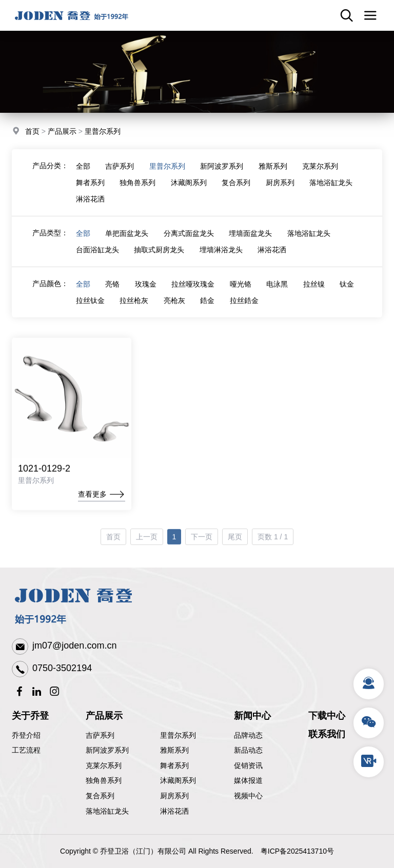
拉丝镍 (316, 293)
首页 (32, 132)
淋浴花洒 (90, 208)
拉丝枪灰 (134, 309)
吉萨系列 (120, 175)
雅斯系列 (274, 175)
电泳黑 (279, 293)
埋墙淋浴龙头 (222, 258)
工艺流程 (26, 750)
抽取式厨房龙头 (160, 258)
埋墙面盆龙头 (251, 242)
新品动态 (248, 750)
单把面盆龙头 (127, 242)
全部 (83, 175)
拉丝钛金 (90, 309)
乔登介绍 (26, 735)
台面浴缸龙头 (97, 258)
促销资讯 (248, 765)
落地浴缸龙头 (332, 191)
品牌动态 (248, 735)
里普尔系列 (103, 132)
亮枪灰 (175, 309)
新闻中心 (252, 716)
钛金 (349, 293)
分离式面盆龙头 (189, 242)
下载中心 (327, 716)
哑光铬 (242, 293)
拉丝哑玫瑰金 (194, 293)
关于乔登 (30, 716)
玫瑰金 (146, 293)
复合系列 (237, 191)
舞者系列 (90, 191)
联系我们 (327, 734)
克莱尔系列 (322, 175)
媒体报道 (248, 780)
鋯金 (208, 309)
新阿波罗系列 (223, 175)
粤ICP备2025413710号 (297, 851)
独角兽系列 (138, 191)
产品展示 (62, 132)
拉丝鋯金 (245, 309)
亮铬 (113, 293)
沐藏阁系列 (189, 191)
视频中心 (248, 796)
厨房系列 (281, 191)
